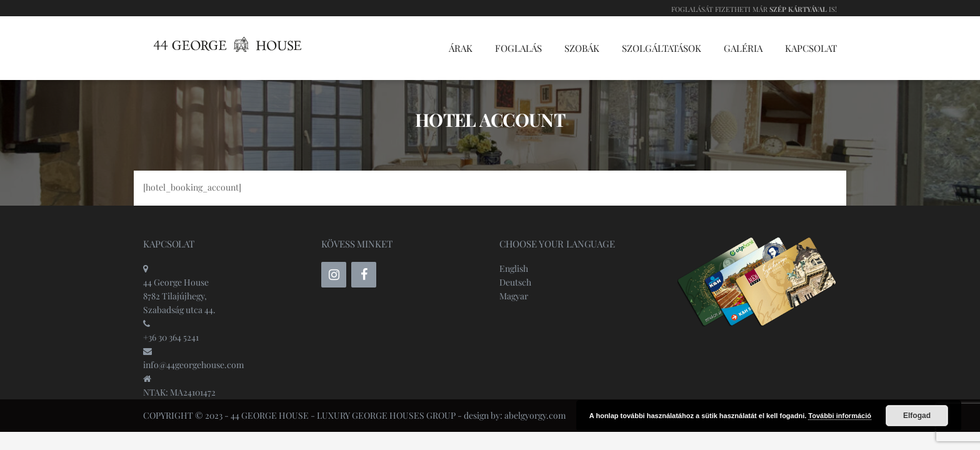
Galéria (743, 48)
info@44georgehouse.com (193, 365)
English (514, 268)
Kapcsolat (811, 48)
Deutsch (515, 282)
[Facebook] (364, 275)
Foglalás (518, 48)
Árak (461, 48)
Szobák (582, 48)
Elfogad (917, 416)
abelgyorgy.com (535, 415)
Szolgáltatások (662, 48)
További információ (840, 416)
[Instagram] (334, 275)
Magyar (514, 296)
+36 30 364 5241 (171, 337)
